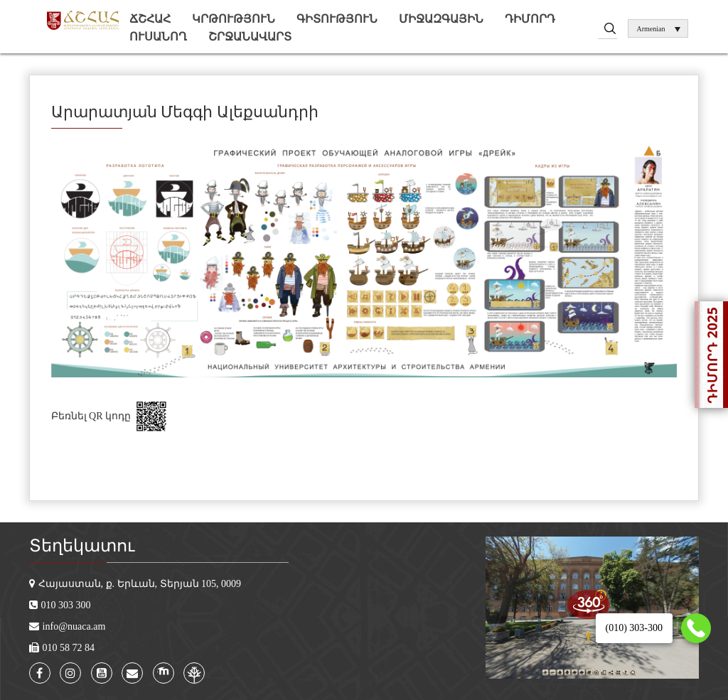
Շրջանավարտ (250, 37)
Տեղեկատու (82, 546)
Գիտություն (337, 19)
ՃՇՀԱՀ (150, 19)
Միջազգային (441, 19)
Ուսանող (158, 37)
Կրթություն (234, 19)
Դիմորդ (530, 19)
